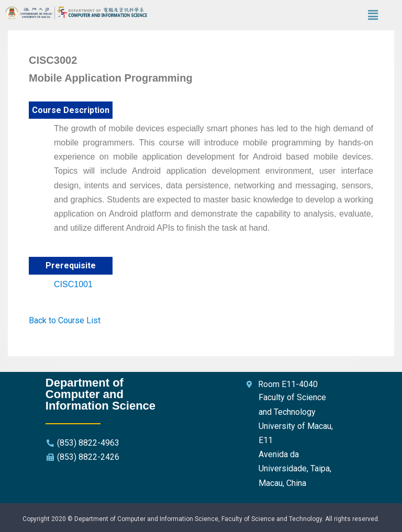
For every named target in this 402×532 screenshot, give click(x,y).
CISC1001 (73, 284)
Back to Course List (65, 320)
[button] (373, 15)
